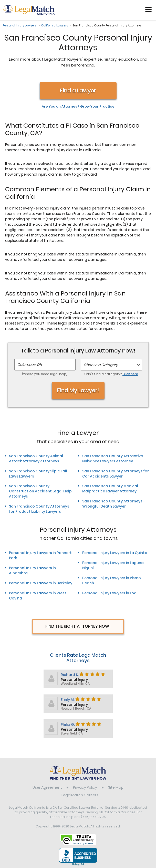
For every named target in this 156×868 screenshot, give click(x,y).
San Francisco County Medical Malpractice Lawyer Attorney (110, 489)
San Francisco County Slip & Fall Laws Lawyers (38, 474)
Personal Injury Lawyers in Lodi (110, 593)
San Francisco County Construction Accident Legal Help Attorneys (40, 491)
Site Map (116, 787)
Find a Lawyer (78, 90)
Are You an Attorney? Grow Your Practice (78, 107)
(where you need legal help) (45, 374)
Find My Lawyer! (78, 390)
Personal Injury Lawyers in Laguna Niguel (113, 565)
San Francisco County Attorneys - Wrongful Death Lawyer (114, 504)
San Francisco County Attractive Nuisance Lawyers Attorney (113, 459)
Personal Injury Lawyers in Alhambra (32, 570)
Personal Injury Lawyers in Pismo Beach (112, 580)
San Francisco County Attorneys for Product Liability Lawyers (39, 509)
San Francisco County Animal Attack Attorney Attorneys (36, 459)
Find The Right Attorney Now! (78, 626)
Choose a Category (101, 365)
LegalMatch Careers (80, 795)
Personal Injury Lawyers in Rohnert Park (40, 555)
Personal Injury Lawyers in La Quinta (115, 553)
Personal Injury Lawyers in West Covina (38, 596)
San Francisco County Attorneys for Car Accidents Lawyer (116, 474)
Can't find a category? (111, 374)
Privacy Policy (85, 787)
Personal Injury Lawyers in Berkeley (41, 583)
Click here (130, 374)
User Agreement (47, 787)
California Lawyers (54, 25)
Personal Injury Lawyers (19, 25)
